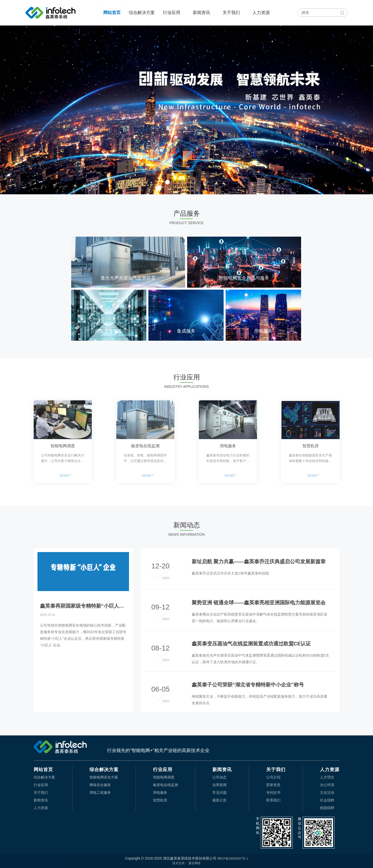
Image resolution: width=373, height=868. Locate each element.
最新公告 (220, 800)
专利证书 (273, 793)
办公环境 (327, 785)
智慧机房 (311, 446)
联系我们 (273, 800)
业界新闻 (220, 785)
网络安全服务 (100, 785)
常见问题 (220, 793)
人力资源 (261, 13)
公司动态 (220, 777)
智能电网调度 (63, 446)
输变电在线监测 (145, 446)
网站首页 (112, 13)
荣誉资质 (273, 785)
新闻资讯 (201, 13)
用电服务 (228, 446)
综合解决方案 (142, 13)
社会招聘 (327, 800)
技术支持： (180, 863)
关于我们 (231, 13)
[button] (22, 111)
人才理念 (327, 777)
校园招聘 (327, 808)
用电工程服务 (100, 793)
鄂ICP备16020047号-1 (233, 859)
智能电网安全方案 (104, 777)
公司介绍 (273, 777)
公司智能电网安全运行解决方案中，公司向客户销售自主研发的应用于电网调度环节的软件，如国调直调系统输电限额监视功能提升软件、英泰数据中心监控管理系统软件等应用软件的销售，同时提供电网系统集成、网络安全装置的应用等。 (63, 459)
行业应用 (172, 13)
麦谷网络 (195, 863)
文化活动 (327, 793)
